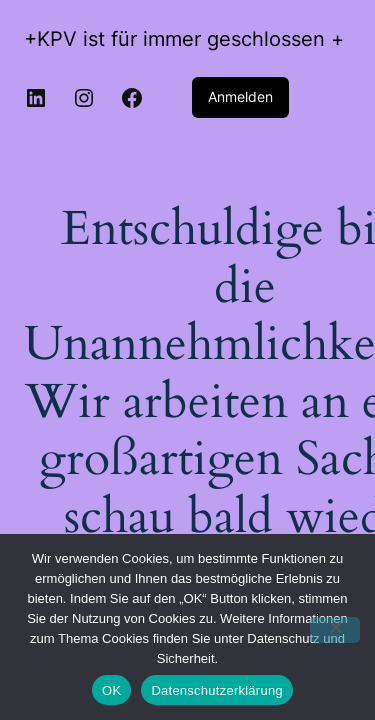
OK (111, 690)
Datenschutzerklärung (216, 690)
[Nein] (335, 630)
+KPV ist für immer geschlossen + (184, 39)
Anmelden (240, 96)
